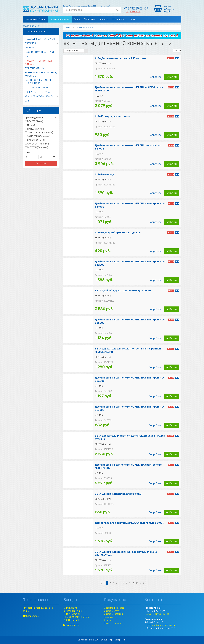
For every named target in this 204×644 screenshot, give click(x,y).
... (120, 583)
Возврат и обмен (112, 623)
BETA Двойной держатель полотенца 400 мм (123, 291)
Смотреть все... (31, 616)
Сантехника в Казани (35, 19)
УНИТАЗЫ (30, 48)
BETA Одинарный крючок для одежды (118, 494)
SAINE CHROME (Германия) (39, 132)
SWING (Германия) (35, 140)
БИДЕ (28, 57)
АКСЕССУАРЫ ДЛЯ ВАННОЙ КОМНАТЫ (38, 62)
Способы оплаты (112, 611)
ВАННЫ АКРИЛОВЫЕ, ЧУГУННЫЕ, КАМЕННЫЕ (41, 74)
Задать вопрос (132, 11)
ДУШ (27, 101)
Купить (172, 77)
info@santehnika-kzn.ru (163, 625)
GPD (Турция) (70, 608)
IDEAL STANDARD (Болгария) (77, 617)
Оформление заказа (114, 608)
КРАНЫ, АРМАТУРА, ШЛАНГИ (39, 96)
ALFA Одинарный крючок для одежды (118, 233)
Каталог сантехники (60, 19)
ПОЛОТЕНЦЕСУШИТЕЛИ (37, 88)
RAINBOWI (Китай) (35, 129)
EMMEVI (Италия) (72, 614)
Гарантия (109, 617)
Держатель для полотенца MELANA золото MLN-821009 (130, 523)
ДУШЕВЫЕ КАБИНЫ (34, 68)
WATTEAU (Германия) (36, 147)
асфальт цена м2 (31, 26)
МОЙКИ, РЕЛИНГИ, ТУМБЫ (38, 92)
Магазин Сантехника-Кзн (157, 614)
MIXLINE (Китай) (71, 620)
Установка (89, 19)
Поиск (41, 164)
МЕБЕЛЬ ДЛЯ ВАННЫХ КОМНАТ (40, 39)
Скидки (108, 620)
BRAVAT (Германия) (73, 611)
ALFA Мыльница (105, 174)
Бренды (132, 19)
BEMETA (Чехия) (34, 121)
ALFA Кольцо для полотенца (112, 116)
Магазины (104, 19)
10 (137, 583)
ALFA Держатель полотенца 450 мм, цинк (121, 58)
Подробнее (155, 77)
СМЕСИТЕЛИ (31, 43)
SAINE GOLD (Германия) (37, 136)
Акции (77, 19)
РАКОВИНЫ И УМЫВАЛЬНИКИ (39, 52)
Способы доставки (113, 614)
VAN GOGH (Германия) (37, 144)
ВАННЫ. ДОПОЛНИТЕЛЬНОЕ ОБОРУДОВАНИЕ (38, 82)
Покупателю (119, 19)
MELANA (30, 125)
